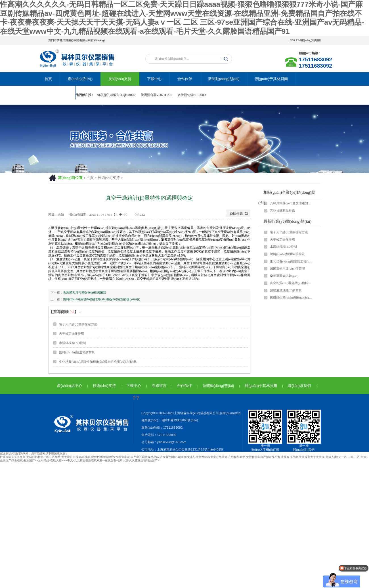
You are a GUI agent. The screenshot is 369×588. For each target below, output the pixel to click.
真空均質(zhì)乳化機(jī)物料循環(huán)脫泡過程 (292, 283)
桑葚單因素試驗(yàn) (284, 276)
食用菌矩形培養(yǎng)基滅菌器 (85, 292)
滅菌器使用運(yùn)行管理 (287, 268)
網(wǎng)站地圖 (311, 40)
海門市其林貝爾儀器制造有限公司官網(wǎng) (76, 40)
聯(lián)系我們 (56, 92)
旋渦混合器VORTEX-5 (157, 95)
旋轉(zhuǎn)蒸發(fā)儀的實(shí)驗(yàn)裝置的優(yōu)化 (101, 299)
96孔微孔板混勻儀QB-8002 (116, 95)
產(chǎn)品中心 (80, 79)
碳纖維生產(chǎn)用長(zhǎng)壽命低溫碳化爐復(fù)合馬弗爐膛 (292, 297)
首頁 (48, 79)
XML (293, 40)
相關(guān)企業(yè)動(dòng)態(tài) (287, 198)
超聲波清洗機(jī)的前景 (286, 290)
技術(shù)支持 (120, 79)
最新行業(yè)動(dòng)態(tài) (288, 221)
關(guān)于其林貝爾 (271, 79)
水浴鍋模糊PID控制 (73, 343)
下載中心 (154, 79)
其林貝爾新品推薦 (282, 210)
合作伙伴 (185, 79)
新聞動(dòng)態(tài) (224, 79)
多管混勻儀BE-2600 (192, 95)
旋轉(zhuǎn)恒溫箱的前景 (77, 352)
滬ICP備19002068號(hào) (180, 420)
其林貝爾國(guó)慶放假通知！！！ (292, 203)
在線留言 (159, 386)
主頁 (90, 178)
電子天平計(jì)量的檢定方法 (78, 324)
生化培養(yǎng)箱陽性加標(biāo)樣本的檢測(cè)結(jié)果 (98, 362)
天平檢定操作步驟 (72, 333)
